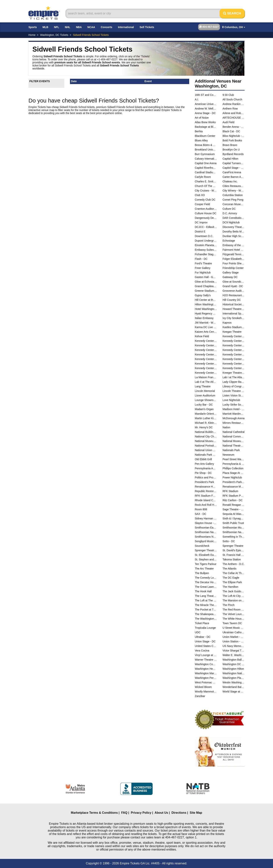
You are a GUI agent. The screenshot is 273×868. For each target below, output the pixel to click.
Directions (179, 813)
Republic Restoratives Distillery (206, 491)
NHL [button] (68, 27)
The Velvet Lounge (234, 614)
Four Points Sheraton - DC (234, 263)
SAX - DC (201, 514)
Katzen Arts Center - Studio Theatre (206, 332)
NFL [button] (57, 27)
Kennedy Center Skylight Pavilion (234, 354)
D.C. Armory (230, 213)
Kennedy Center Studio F (206, 359)
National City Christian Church (206, 436)
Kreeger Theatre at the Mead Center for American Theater (234, 373)
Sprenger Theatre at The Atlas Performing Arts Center (206, 550)
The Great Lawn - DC (206, 587)
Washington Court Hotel (206, 664)
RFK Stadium (230, 491)
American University (206, 104)
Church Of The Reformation (206, 186)
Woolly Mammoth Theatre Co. (206, 692)
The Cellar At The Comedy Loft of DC (234, 573)
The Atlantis (229, 569)
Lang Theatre (203, 386)
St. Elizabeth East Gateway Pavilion (206, 555)
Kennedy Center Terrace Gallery (206, 364)
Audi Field (228, 122)
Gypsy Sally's (203, 295)
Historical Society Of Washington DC (234, 304)
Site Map (196, 813)
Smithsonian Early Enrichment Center (206, 528)
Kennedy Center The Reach (234, 368)
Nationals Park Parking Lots (206, 455)
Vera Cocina (202, 651)
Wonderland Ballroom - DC (234, 687)
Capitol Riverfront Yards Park (206, 168)
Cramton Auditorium (206, 209)
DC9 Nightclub (231, 222)
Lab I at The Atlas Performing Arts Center (234, 377)
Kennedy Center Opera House (206, 350)
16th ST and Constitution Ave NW (206, 95)
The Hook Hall (203, 591)
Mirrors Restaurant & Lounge (234, 423)
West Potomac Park (206, 682)
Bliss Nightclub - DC (234, 136)
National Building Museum (206, 432)
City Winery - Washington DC (234, 191)
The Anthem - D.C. (234, 564)
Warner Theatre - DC (206, 660)
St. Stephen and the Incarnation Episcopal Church (206, 559)
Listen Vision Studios (234, 395)
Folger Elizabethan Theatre (234, 259)
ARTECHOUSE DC (234, 118)
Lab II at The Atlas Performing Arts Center (206, 382)
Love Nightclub (231, 400)
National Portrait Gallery (206, 446)
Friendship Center (233, 268)
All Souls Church (232, 99)
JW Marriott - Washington (206, 323)
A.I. (197, 99)
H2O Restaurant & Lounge (234, 295)
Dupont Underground (206, 241)
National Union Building (206, 450)
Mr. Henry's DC (204, 427)
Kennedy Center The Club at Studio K (206, 368)
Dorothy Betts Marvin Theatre (234, 232)
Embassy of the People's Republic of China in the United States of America (234, 245)
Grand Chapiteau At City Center (206, 286)
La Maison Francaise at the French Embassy (206, 377)
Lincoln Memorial (205, 391)
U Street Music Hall (234, 628)
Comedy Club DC (205, 200)
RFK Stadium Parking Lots (234, 496)
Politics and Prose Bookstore (206, 477)
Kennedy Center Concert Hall (206, 341)
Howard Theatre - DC (234, 309)
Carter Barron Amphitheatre (234, 177)
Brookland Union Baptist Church (206, 150)
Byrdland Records (233, 154)
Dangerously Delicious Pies (206, 218)
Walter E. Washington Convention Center (234, 655)
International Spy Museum (234, 313)
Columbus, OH (234, 27)
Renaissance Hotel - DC (206, 487)
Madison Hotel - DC (234, 409)
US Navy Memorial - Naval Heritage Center (234, 646)
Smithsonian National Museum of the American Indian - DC (234, 532)
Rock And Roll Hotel (206, 505)
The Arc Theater (204, 569)
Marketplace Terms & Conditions (94, 813)
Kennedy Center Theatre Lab (206, 373)
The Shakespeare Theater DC (206, 614)
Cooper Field (202, 204)
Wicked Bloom (203, 687)
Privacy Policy (141, 813)
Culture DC (229, 209)
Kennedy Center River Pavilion (206, 354)
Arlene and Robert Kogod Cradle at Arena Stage (234, 113)
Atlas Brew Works (205, 122)
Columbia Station (233, 195)
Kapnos (227, 323)
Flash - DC (201, 259)
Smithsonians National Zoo (206, 537)
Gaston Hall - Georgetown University (206, 277)
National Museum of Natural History (234, 441)
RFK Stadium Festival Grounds (206, 496)
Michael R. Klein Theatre (206, 423)
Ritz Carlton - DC (233, 500)
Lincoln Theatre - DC (234, 391)
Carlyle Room (203, 177)
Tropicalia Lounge (205, 628)
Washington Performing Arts (206, 678)
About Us (161, 813)
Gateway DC (230, 277)
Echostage (229, 241)
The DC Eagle (231, 578)
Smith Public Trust (233, 523)
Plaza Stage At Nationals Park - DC (234, 473)
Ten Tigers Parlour (206, 564)
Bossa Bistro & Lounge (206, 145)
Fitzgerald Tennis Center (234, 254)
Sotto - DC (229, 541)
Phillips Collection (233, 468)
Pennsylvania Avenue (206, 468)
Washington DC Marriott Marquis (234, 664)
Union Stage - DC (205, 641)
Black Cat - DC (231, 131)
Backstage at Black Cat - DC (206, 127)
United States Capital (206, 646)
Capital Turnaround (234, 163)
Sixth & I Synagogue (234, 518)
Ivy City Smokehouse (234, 318)
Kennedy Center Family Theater (206, 345)
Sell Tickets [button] (147, 27)
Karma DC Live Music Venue (206, 327)
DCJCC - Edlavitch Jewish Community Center (206, 227)
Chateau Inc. (230, 181)
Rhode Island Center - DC (206, 500)
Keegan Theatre (232, 332)
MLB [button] (45, 27)
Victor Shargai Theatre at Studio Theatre (234, 651)
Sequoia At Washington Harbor (234, 514)
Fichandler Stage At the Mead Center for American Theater (206, 254)
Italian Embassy (204, 318)
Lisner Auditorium (205, 395)
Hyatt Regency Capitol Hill (206, 313)
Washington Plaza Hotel (234, 678)
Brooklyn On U (231, 150)
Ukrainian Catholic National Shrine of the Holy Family (234, 632)
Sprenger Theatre (233, 546)
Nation (226, 427)
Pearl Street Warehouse (234, 459)
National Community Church (234, 436)
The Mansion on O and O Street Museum (234, 600)
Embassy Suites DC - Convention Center (206, 250)
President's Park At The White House (234, 482)
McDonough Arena (234, 418)
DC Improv (201, 222)
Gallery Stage (231, 273)
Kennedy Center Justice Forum (234, 345)
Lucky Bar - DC (204, 405)
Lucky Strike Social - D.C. (234, 405)
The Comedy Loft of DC (206, 578)
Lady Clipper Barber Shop (234, 382)
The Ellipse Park (232, 582)
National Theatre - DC (234, 446)
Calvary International (206, 159)
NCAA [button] (91, 27)
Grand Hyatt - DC (233, 286)
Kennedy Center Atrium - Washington (234, 336)
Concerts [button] (106, 27)
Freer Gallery (203, 268)
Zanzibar (200, 696)
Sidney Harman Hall (206, 518)
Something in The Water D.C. (234, 537)
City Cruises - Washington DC (206, 191)
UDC (198, 632)
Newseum (228, 455)
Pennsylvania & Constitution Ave (234, 464)
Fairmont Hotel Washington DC (234, 250)
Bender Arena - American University (234, 127)
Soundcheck (202, 546)
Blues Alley (201, 140)
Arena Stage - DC (205, 113)
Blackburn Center (205, 136)
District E (200, 232)
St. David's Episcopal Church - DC (234, 550)
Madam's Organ (204, 409)
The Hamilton (230, 587)
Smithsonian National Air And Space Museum (206, 532)
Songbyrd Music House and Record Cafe (206, 541)
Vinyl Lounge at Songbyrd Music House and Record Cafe (206, 655)
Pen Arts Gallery (204, 464)
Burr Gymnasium (205, 154)
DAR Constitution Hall (234, 218)
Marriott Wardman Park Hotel (234, 414)
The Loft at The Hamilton (206, 600)
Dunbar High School (234, 236)
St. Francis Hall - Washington (234, 555)
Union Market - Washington (234, 637)
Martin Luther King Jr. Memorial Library (206, 418)
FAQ (124, 813)
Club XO (200, 195)
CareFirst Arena (232, 172)
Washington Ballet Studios (234, 660)
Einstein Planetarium (206, 245)
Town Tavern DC (232, 623)
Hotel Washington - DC (206, 309)
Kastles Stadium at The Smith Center (234, 327)
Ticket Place (202, 623)
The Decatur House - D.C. (206, 582)
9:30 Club (228, 95)
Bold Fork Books (232, 140)
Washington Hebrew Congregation (206, 669)
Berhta (199, 131)
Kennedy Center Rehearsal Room (234, 350)
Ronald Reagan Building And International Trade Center (234, 505)
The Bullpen (202, 573)
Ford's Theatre (203, 263)
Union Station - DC (234, 641)
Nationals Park (231, 450)
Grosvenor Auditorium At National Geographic (234, 291)
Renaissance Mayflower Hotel (234, 487)
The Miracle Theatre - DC (206, 605)
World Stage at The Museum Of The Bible (234, 692)
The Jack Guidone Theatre (234, 591)
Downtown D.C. (204, 236)
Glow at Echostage (206, 282)
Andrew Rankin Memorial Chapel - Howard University (234, 104)
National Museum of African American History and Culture (206, 441)
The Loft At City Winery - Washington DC (234, 596)
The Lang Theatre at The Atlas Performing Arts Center (206, 596)
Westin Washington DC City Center (234, 682)
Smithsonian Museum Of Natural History (234, 528)
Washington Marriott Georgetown (206, 673)
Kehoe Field (202, 336)
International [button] (126, 27)
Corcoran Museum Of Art (234, 204)
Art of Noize (202, 118)
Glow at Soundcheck (234, 282)
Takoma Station (232, 559)
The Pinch (229, 605)
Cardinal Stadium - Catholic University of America (206, 172)
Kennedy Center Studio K (234, 359)
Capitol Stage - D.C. (234, 168)
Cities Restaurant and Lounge (234, 186)
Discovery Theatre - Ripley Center (234, 227)
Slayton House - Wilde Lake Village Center (206, 523)
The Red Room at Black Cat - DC (234, 610)
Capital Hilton (230, 159)
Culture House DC (206, 213)
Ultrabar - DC (203, 637)
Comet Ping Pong (233, 200)
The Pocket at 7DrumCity (206, 610)
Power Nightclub (232, 477)
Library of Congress (234, 386)
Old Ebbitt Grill (203, 459)
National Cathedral (234, 432)
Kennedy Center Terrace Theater (234, 364)
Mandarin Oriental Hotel (206, 414)
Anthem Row (230, 109)
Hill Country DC (232, 300)
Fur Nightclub (203, 273)
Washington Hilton (233, 669)
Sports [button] (33, 27)
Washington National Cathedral (234, 673)
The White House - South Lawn (234, 619)
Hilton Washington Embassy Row (206, 304)
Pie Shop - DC (203, 473)
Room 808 (201, 509)
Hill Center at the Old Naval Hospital (206, 300)
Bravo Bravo (230, 145)
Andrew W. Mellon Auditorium (206, 109)
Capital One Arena (206, 163)
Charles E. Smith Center (206, 181)
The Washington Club (206, 619)
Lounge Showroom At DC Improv (206, 400)
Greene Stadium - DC (206, 291)
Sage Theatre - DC (234, 509)
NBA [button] (79, 27)
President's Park (205, 482)
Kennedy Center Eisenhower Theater (234, 341)
